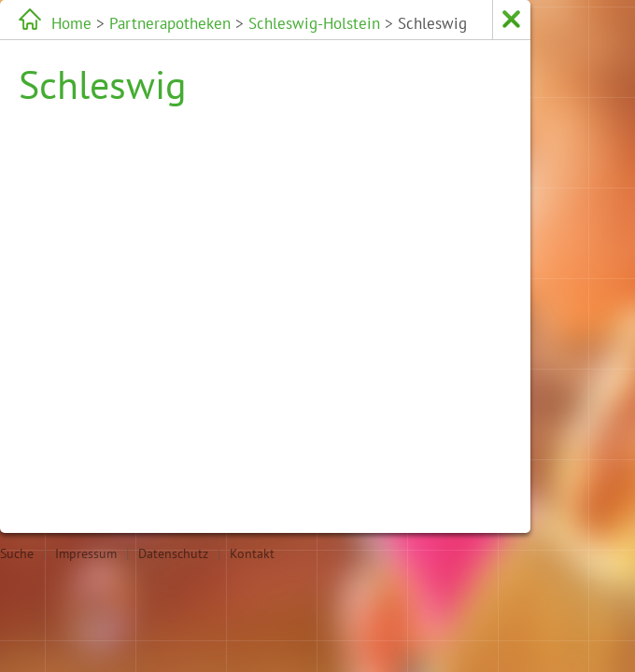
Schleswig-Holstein (233, 23)
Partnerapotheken (134, 23)
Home (65, 23)
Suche (17, 553)
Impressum (86, 553)
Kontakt (252, 553)
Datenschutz (173, 553)
